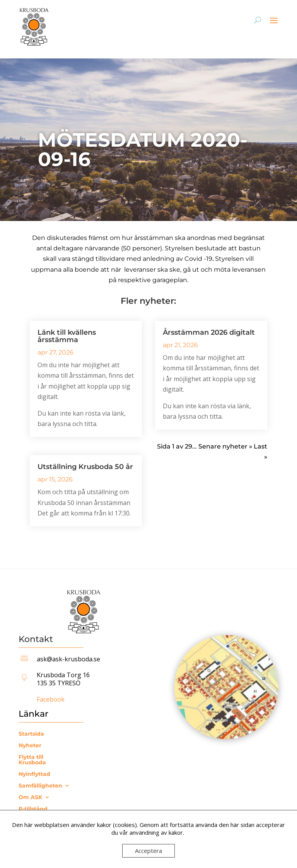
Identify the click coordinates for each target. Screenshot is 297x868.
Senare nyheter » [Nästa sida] (225, 446)
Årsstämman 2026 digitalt (209, 332)
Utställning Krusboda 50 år (85, 467)
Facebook (51, 699)
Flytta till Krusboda (32, 760)
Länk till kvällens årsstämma (67, 336)
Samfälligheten (40, 786)
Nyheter (30, 746)
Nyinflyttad (34, 774)
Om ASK (30, 798)
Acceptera (148, 851)
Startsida (31, 734)
